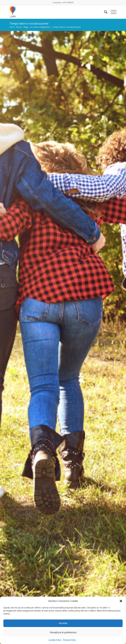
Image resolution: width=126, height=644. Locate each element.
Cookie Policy (55, 640)
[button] (121, 601)
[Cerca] (104, 12)
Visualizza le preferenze (63, 632)
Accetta (63, 623)
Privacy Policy (69, 640)
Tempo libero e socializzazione (29, 24)
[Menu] (112, 12)
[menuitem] (104, 12)
